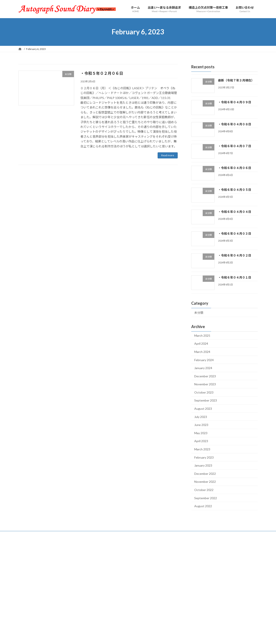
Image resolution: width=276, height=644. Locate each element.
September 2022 (206, 498)
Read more (168, 155)
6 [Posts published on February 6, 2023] (188, 568)
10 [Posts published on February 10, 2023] (231, 568)
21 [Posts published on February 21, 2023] (198, 578)
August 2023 (203, 409)
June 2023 (201, 425)
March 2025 (202, 335)
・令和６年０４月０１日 (235, 277)
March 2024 (202, 352)
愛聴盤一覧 (77, 535)
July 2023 (201, 417)
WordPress (115, 637)
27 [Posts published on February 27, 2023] (188, 583)
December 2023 (205, 376)
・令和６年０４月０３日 (235, 234)
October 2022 (204, 490)
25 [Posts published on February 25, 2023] (241, 578)
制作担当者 (98, 535)
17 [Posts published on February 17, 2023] (231, 573)
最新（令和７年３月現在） (236, 80)
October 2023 (204, 392)
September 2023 (206, 400)
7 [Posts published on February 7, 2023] (198, 568)
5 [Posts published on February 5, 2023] (252, 563)
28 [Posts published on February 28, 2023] (198, 583)
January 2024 (203, 368)
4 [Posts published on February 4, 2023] (241, 563)
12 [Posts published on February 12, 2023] (252, 568)
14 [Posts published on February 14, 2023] (198, 573)
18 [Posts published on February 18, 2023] (241, 573)
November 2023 (205, 384)
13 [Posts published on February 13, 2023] (188, 573)
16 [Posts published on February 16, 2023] (220, 573)
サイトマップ (54, 535)
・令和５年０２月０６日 (102, 73)
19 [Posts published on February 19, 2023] (252, 573)
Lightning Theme (137, 637)
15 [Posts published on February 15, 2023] (209, 573)
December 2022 (205, 474)
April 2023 (201, 441)
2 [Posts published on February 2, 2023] (220, 563)
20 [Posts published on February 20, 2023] (188, 578)
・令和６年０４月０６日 (235, 168)
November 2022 (205, 482)
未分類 (199, 313)
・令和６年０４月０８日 (235, 124)
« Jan (185, 588)
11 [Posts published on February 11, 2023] (241, 568)
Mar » (254, 588)
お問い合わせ (30, 535)
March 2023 (202, 449)
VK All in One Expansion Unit (166, 637)
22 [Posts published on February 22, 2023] (209, 578)
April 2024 (201, 344)
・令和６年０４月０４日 (235, 212)
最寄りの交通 (121, 535)
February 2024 (204, 360)
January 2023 (203, 465)
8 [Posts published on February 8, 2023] (209, 568)
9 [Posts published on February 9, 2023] (220, 568)
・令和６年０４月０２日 (235, 255)
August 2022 (203, 506)
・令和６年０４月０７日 (235, 146)
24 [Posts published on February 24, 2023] (231, 578)
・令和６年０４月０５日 (235, 190)
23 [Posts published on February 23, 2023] (220, 578)
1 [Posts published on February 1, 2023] (209, 563)
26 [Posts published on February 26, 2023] (252, 578)
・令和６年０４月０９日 (235, 102)
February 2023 (204, 457)
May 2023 (201, 433)
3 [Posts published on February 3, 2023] (231, 563)
